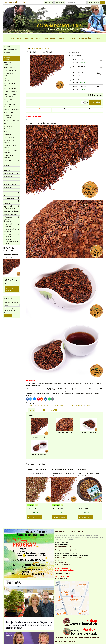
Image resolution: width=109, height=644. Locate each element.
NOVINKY (12, 47)
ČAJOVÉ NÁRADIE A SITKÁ (12, 194)
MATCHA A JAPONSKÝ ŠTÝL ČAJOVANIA (12, 219)
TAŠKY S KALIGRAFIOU (11, 214)
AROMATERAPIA (12, 198)
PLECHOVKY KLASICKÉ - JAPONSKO (11, 152)
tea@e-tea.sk (72, 550)
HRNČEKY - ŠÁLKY (10, 138)
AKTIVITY (38, 38)
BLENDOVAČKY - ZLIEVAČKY (12, 117)
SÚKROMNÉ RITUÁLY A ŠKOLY (11, 75)
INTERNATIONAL (28, 38)
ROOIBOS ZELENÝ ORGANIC (36, 469)
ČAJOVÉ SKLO (8, 176)
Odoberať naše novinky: (11, 302)
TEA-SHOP (12, 38)
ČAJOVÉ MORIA (9, 187)
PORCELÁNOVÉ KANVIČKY (12, 92)
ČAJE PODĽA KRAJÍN (77, 405)
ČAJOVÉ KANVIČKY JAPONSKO (12, 85)
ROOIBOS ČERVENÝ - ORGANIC (63, 469)
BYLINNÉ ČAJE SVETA (44, 405)
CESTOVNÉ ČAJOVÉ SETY (11, 121)
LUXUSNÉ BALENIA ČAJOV (12, 64)
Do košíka (95, 102)
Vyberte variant (34, 517)
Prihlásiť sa (49, 2)
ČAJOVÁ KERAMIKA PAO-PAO (12, 101)
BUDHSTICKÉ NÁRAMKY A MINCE (12, 207)
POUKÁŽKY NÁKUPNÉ (11, 71)
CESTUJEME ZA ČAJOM (86, 38)
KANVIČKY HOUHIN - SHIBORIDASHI (10, 96)
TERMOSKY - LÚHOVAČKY (12, 173)
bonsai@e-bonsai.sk (61, 550)
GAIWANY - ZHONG (10, 124)
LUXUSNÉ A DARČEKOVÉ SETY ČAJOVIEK (12, 163)
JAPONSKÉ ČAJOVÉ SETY (11, 110)
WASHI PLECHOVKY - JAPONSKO (10, 147)
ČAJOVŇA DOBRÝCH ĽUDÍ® (14, 2)
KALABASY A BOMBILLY (11, 179)
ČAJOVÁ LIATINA (12, 113)
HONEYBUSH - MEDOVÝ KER (11, 254)
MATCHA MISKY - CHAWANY (12, 128)
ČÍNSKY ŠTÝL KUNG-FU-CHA (12, 225)
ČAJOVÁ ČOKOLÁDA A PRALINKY (12, 80)
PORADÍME (73, 38)
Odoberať (8, 315)
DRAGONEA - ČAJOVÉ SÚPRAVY (10, 106)
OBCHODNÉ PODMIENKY (12, 235)
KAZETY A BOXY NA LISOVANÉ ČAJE (10, 169)
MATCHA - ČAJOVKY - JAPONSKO (10, 157)
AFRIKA (89, 405)
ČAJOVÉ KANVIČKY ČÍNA (11, 89)
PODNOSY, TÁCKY (9, 190)
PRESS (46, 38)
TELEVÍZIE (53, 38)
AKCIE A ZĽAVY (9, 68)
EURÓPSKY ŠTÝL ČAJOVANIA (12, 230)
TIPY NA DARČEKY (12, 50)
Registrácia (60, 2)
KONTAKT (98, 38)
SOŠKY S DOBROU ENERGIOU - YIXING (10, 183)
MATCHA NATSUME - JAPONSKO (10, 142)
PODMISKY (7, 135)
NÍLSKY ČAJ (82, 469)
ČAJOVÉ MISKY (12, 132)
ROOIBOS (31, 405)
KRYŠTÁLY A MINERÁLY (12, 202)
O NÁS (19, 38)
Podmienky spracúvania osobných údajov (12, 241)
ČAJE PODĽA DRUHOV (60, 405)
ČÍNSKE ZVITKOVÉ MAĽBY (12, 211)
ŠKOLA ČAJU (63, 38)
